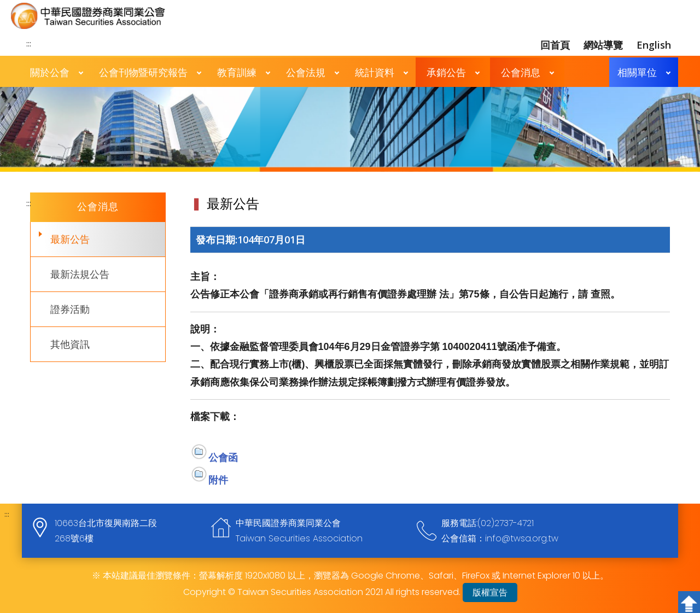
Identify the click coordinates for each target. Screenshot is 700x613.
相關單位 (637, 72)
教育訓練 (237, 72)
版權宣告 (490, 592)
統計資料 (375, 72)
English (654, 45)
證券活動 (70, 309)
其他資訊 (70, 344)
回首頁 (555, 45)
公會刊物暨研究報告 (143, 72)
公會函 (223, 457)
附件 (218, 480)
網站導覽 (603, 45)
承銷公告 (446, 72)
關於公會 (50, 72)
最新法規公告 (80, 274)
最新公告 (70, 239)
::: (29, 43)
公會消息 (521, 72)
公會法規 (306, 72)
